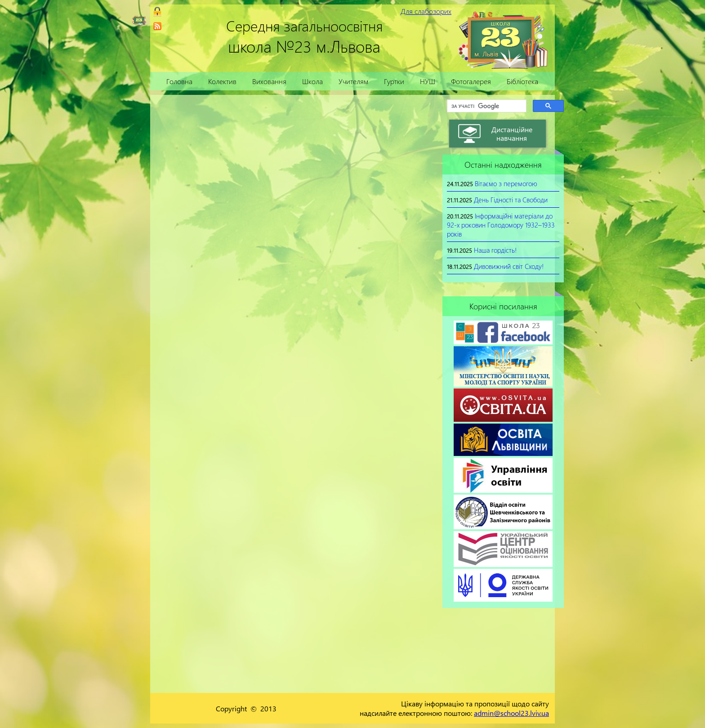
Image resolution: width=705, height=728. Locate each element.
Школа (312, 81)
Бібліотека (522, 81)
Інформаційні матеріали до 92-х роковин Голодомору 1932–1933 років (501, 225)
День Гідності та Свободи (511, 200)
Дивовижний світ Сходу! (509, 266)
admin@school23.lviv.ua (511, 713)
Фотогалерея (471, 81)
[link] (157, 26)
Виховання (269, 81)
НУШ (428, 81)
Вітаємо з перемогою (506, 183)
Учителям (353, 81)
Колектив (222, 81)
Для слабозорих (426, 11)
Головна (179, 81)
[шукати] (486, 106)
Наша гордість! (495, 250)
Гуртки (394, 81)
